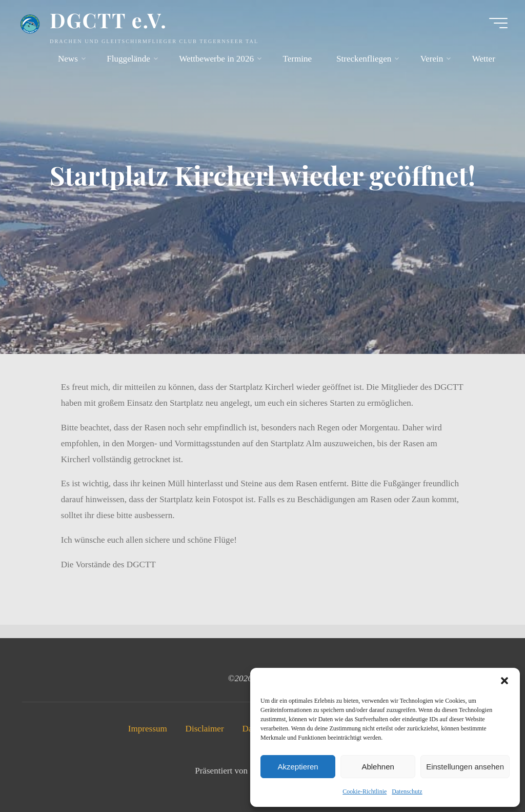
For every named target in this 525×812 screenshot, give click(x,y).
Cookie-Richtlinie (365, 791)
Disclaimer (205, 729)
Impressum (148, 729)
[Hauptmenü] (498, 23)
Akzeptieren (298, 767)
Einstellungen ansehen (465, 767)
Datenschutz (407, 791)
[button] (504, 681)
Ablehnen (378, 767)
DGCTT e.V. (108, 20)
